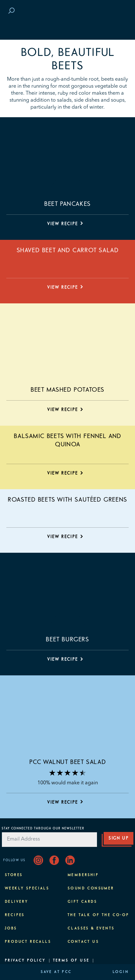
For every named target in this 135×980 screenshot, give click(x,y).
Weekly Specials (27, 889)
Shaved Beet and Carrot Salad (68, 250)
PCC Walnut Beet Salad (68, 762)
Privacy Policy (25, 961)
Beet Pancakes (67, 204)
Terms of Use (71, 961)
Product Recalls (28, 942)
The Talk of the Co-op (98, 915)
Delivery (16, 902)
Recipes (15, 915)
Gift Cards (82, 902)
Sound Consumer (91, 889)
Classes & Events (91, 929)
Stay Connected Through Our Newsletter (43, 828)
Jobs (11, 929)
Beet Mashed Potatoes (67, 390)
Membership (83, 875)
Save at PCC (56, 972)
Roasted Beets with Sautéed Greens (67, 500)
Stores (14, 875)
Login (121, 972)
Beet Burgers (67, 639)
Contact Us (83, 942)
